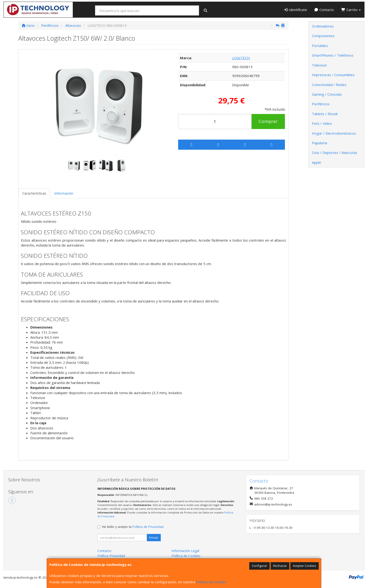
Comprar (268, 121)
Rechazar (280, 566)
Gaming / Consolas (327, 94)
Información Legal (185, 551)
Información (64, 193)
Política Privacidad (111, 556)
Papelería (320, 143)
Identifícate (295, 10)
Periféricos (321, 104)
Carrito (351, 10)
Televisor (320, 65)
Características (34, 193)
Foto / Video (322, 123)
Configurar (259, 566)
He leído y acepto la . (133, 527)
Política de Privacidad (148, 527)
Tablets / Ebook (325, 114)
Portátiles (320, 46)
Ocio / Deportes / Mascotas (335, 153)
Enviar (154, 537)
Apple (316, 162)
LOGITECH (241, 58)
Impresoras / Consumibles (333, 75)
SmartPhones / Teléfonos (333, 55)
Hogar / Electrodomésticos (334, 133)
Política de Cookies (211, 582)
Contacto (324, 10)
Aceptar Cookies (305, 566)
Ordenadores (323, 26)
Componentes (323, 36)
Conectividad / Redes (329, 85)
